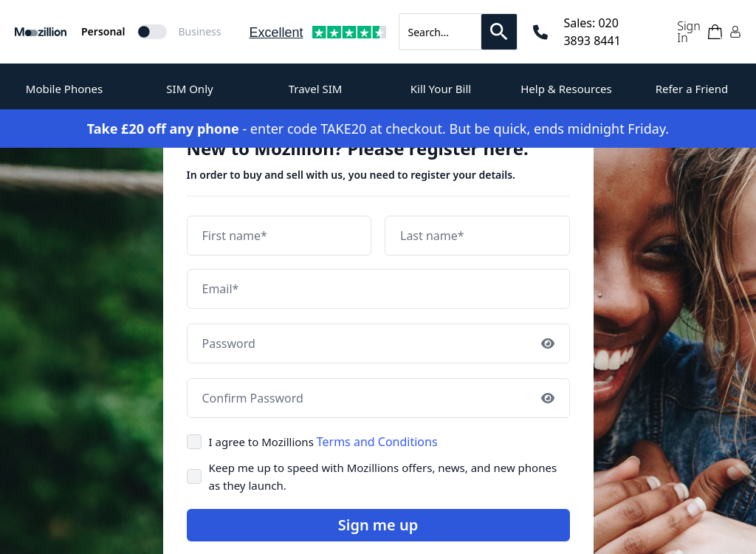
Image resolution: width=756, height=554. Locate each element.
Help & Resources (566, 89)
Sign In (689, 32)
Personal (103, 31)
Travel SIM (316, 89)
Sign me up (378, 525)
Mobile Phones (64, 89)
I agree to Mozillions (323, 442)
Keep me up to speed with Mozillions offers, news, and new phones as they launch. (383, 476)
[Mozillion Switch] (152, 32)
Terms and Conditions (377, 442)
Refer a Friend (692, 89)
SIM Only (189, 89)
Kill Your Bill (441, 89)
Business (200, 31)
